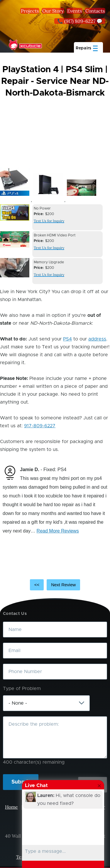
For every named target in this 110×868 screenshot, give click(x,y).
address (97, 339)
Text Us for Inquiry (49, 221)
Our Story (53, 11)
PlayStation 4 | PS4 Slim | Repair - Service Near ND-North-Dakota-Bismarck (55, 81)
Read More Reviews (58, 531)
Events (75, 11)
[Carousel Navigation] (55, 585)
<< (37, 585)
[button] (15, 182)
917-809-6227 (40, 426)
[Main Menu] (88, 47)
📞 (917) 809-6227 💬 (80, 21)
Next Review (63, 585)
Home (11, 807)
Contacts (95, 11)
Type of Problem (22, 689)
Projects (30, 11)
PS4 (67, 339)
